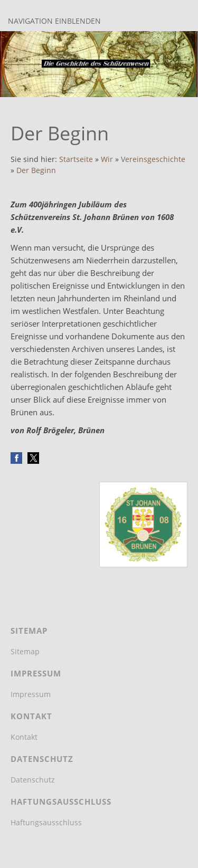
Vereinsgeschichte (153, 159)
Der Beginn (36, 170)
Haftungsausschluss (46, 822)
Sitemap (25, 651)
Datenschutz (33, 780)
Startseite (76, 159)
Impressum (31, 694)
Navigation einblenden (54, 21)
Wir (107, 159)
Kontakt (24, 737)
